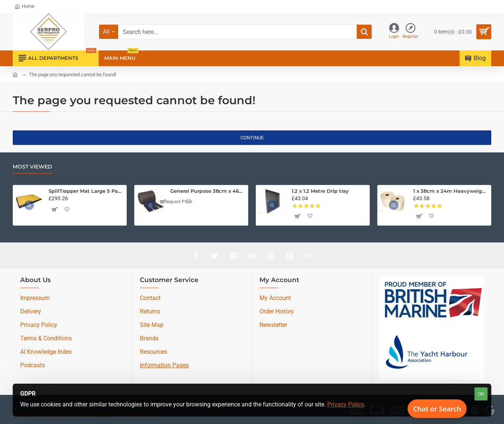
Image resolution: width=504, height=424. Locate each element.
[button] (54, 210)
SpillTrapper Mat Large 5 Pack (86, 191)
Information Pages (164, 365)
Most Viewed (33, 167)
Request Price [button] (176, 202)
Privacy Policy (346, 404)
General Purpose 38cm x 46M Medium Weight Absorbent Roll (208, 191)
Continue (252, 138)
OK (481, 394)
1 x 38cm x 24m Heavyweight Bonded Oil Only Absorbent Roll (451, 191)
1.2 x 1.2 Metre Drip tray (320, 191)
